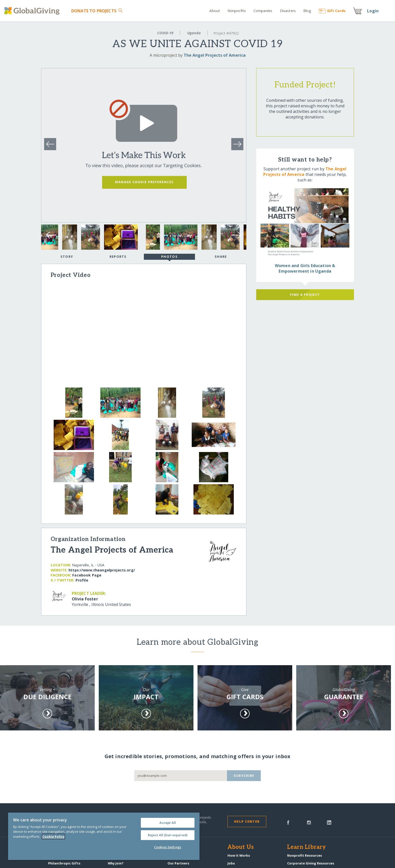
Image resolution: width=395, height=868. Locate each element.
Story (67, 256)
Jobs (231, 863)
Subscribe (244, 776)
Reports (118, 256)
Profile (82, 580)
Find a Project (305, 295)
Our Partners (178, 863)
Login (373, 11)
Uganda (194, 33)
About (215, 11)
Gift (332, 11)
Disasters (288, 11)
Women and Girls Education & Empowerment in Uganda (305, 268)
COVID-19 (165, 33)
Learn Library (307, 847)
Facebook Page (87, 575)
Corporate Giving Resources (311, 863)
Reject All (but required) (168, 835)
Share (221, 256)
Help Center (247, 821)
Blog (307, 11)
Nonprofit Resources (305, 855)
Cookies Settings (168, 847)
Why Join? (116, 863)
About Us (241, 847)
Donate (94, 11)
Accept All (168, 823)
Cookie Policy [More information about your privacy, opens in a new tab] (53, 837)
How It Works (239, 855)
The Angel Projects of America (215, 55)
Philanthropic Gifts (64, 863)
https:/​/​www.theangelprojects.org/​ (102, 570)
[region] (104, 836)
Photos (169, 257)
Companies (263, 11)
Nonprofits (237, 11)
